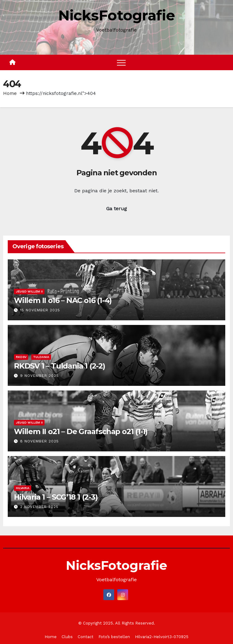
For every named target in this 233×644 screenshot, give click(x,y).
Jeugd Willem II (29, 291)
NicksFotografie (117, 15)
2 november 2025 (39, 507)
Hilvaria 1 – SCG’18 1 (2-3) (56, 497)
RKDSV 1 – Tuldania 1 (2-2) (60, 366)
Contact (86, 637)
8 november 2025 (39, 441)
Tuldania (41, 357)
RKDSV (21, 357)
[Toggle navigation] (121, 62)
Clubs (67, 637)
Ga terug (116, 209)
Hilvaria (23, 488)
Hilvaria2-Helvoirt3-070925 (162, 637)
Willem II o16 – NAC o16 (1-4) (63, 300)
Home (10, 93)
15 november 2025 (40, 310)
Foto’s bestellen (114, 637)
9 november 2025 (39, 376)
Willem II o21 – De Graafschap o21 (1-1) (81, 431)
